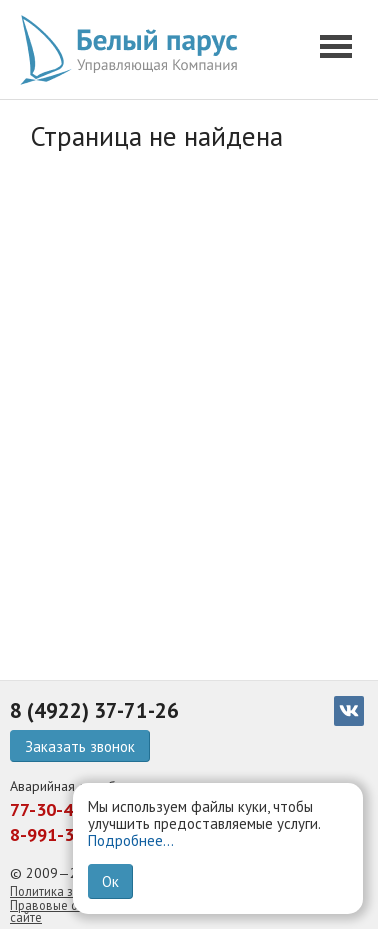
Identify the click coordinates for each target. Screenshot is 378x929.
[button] (339, 50)
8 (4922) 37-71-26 (94, 710)
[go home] (135, 50)
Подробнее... (131, 840)
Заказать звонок (80, 746)
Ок (110, 881)
